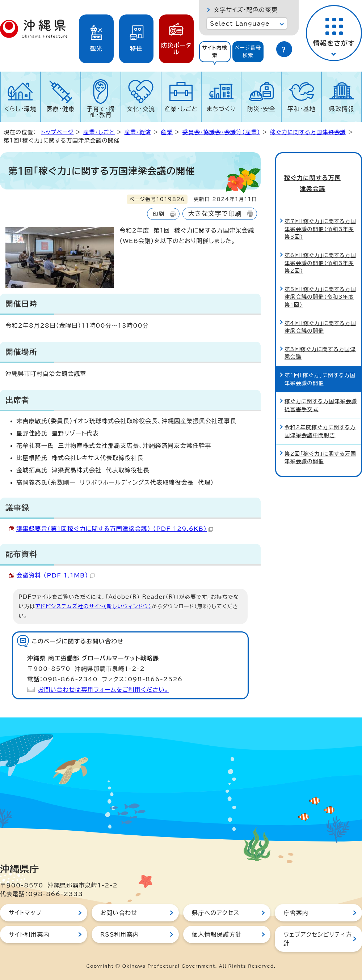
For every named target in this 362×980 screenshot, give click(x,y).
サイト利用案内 (29, 934)
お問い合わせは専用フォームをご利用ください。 (103, 690)
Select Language (240, 24)
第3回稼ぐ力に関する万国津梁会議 (320, 339)
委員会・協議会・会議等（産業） (221, 132)
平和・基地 (302, 109)
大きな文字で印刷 (215, 214)
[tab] (215, 52)
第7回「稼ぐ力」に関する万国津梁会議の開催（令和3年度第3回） (320, 215)
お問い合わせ (119, 913)
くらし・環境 (20, 109)
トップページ (57, 132)
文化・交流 (141, 109)
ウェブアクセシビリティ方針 (318, 939)
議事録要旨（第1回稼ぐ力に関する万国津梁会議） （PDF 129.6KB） (115, 529)
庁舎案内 (296, 913)
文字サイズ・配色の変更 (246, 10)
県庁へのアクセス (216, 913)
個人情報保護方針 (217, 934)
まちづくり (221, 109)
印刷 (158, 214)
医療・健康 (60, 109)
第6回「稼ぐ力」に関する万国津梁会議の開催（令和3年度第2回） (320, 248)
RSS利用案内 (120, 934)
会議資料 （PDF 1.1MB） (55, 575)
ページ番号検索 (248, 52)
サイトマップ (25, 913)
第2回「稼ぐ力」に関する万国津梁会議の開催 (320, 443)
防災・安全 (261, 109)
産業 (167, 132)
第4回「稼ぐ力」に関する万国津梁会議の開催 (320, 313)
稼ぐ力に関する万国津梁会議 (308, 132)
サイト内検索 (215, 52)
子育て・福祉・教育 (101, 112)
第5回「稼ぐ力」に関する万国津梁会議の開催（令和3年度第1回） (320, 282)
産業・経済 (138, 132)
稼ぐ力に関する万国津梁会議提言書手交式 (321, 391)
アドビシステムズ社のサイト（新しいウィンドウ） (93, 606)
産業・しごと (181, 109)
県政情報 (342, 109)
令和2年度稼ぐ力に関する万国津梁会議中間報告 (320, 417)
